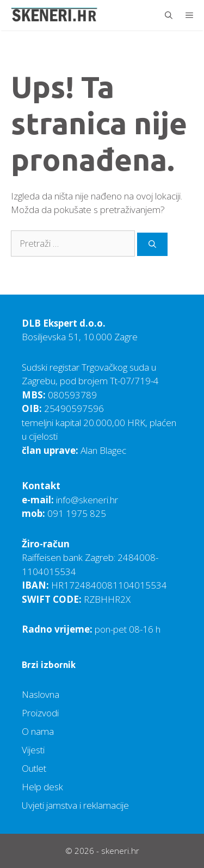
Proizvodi (40, 713)
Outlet (34, 768)
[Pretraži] (152, 244)
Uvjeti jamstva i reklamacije (75, 805)
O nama (38, 731)
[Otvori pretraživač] (169, 15)
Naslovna (41, 694)
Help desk (42, 787)
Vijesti (33, 750)
